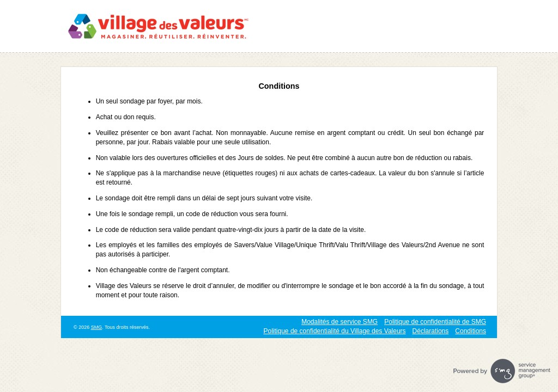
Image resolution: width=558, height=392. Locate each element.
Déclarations (431, 331)
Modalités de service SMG (339, 322)
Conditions (471, 331)
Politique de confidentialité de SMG (435, 322)
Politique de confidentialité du (335, 331)
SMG (97, 327)
